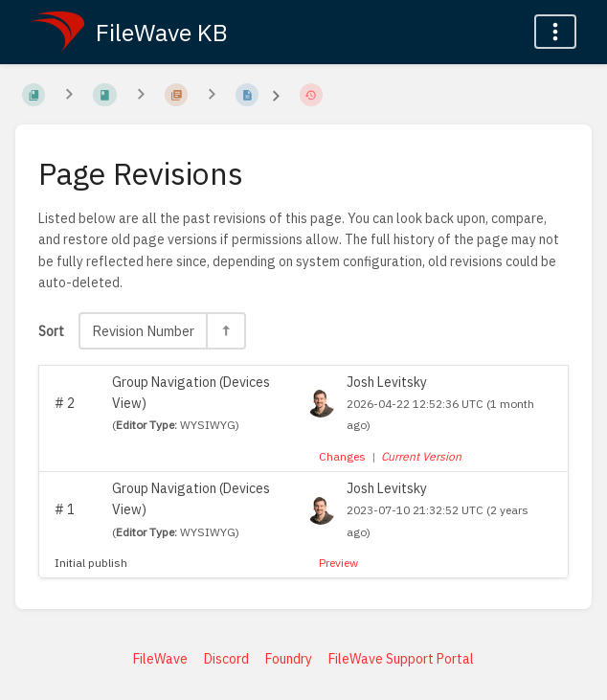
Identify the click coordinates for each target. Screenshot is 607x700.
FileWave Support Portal (401, 659)
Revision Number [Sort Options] (143, 331)
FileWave (160, 659)
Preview (338, 563)
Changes (342, 456)
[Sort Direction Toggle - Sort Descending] (225, 331)
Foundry (289, 659)
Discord (226, 659)
